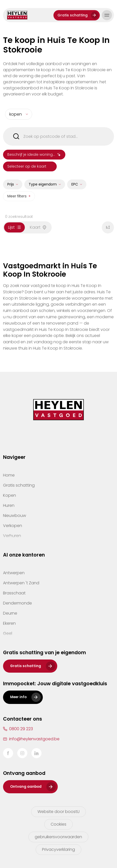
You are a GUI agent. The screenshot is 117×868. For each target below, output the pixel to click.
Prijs (11, 186)
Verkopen (13, 526)
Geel (8, 633)
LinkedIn (36, 753)
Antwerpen (14, 573)
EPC (75, 186)
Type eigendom (43, 186)
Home (9, 475)
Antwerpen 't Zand (21, 583)
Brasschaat (14, 593)
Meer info (18, 697)
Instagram (22, 753)
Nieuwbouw (15, 516)
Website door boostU (58, 812)
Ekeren (9, 623)
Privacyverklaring (58, 849)
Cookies (58, 824)
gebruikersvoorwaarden (58, 837)
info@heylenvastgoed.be (34, 739)
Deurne (10, 613)
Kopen (9, 495)
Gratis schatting (73, 15)
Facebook (8, 753)
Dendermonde (17, 603)
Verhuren (12, 536)
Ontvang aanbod (26, 787)
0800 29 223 (21, 729)
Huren (9, 505)
